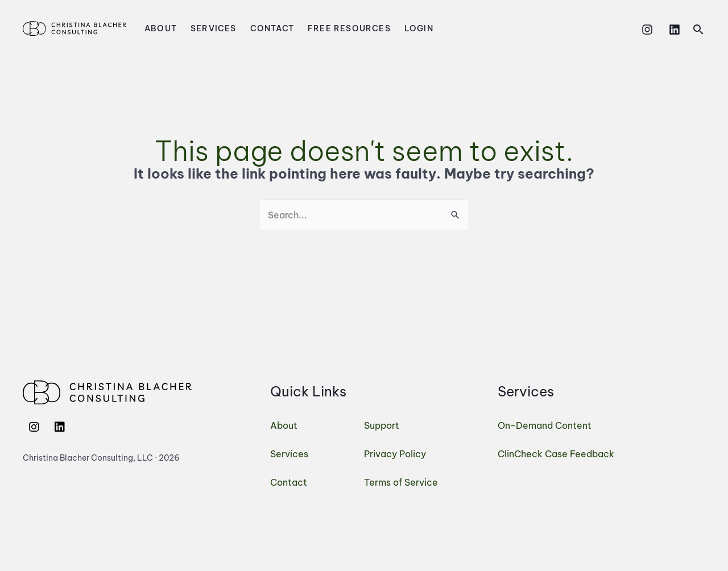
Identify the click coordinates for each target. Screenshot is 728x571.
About (161, 28)
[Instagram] (647, 30)
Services (214, 28)
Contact (272, 28)
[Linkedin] (675, 30)
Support (382, 425)
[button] (698, 29)
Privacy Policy (395, 454)
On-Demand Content (545, 425)
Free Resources (349, 28)
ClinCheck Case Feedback (556, 454)
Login (419, 28)
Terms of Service (401, 482)
